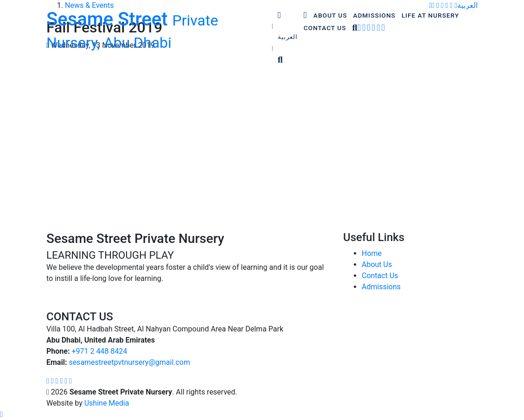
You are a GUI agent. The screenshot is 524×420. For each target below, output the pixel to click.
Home (372, 253)
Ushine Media (107, 403)
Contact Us (380, 276)
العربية (288, 37)
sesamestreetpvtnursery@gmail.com (129, 362)
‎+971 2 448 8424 (99, 351)
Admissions (381, 287)
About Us (377, 264)
